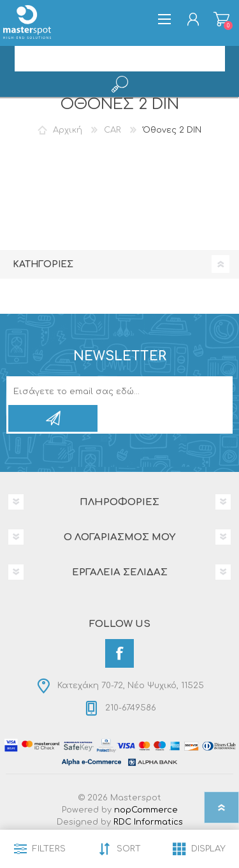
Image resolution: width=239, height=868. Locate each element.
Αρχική (68, 130)
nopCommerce (146, 810)
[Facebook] (119, 653)
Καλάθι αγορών (221, 19)
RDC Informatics (148, 822)
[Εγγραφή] (106, 392)
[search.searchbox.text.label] (120, 59)
